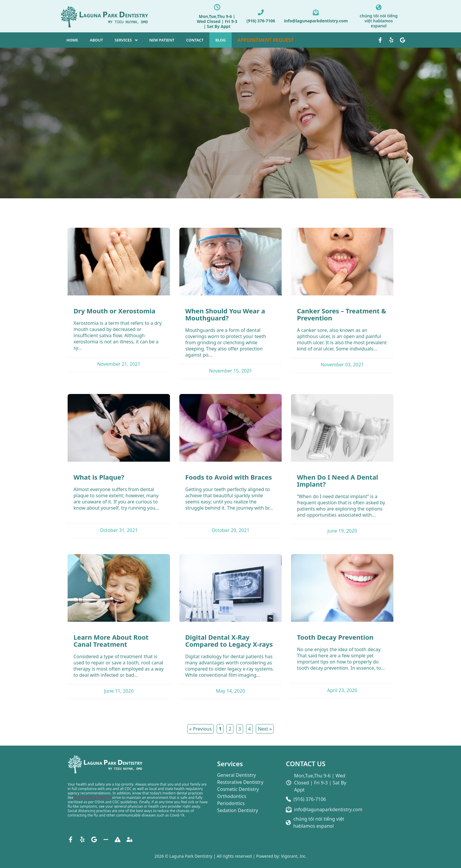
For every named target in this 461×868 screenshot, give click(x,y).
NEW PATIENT (162, 40)
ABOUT (96, 40)
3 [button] (240, 729)
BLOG (220, 40)
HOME (72, 40)
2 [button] (230, 729)
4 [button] (249, 729)
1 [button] (220, 729)
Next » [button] (265, 729)
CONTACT (195, 40)
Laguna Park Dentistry (93, 798)
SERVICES (123, 40)
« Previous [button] (201, 729)
